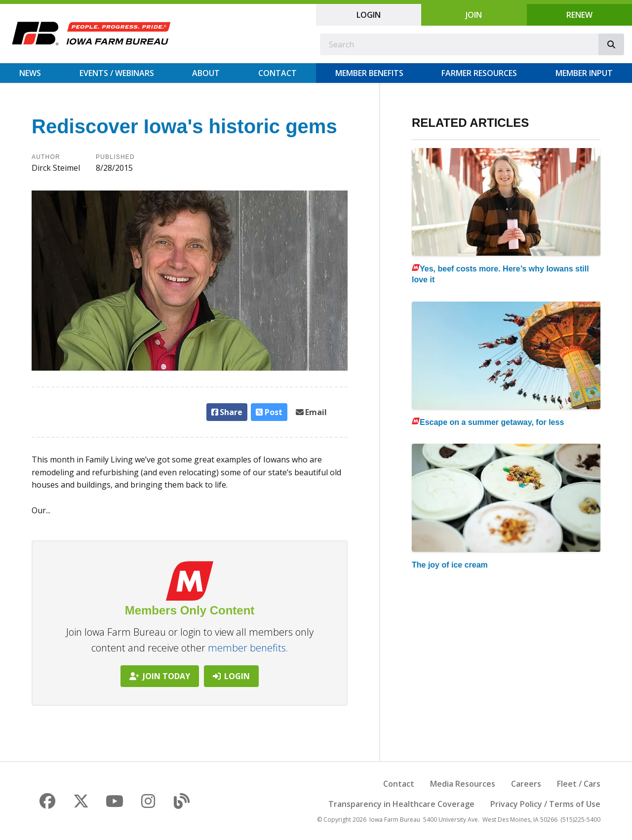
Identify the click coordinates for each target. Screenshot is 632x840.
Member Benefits (369, 73)
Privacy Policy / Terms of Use (545, 804)
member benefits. (248, 648)
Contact (277, 73)
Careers (526, 784)
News (30, 73)
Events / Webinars (117, 73)
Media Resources (463, 784)
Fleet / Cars (579, 784)
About (206, 73)
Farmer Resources (479, 73)
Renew (579, 15)
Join (474, 15)
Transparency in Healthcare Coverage (401, 804)
